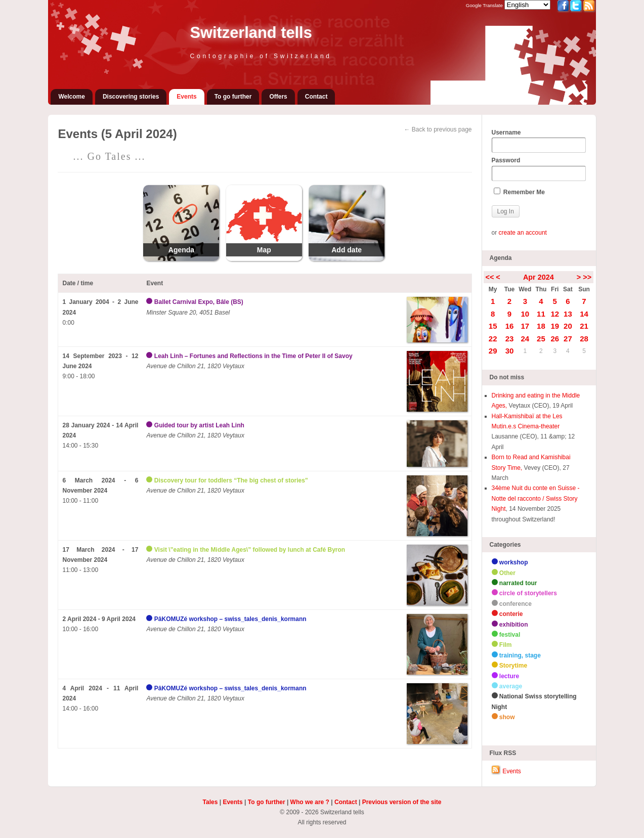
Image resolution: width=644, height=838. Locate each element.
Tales (210, 802)
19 (555, 326)
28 (584, 339)
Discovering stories (131, 97)
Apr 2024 (539, 277)
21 (584, 326)
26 (555, 339)
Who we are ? (310, 802)
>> (587, 277)
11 (541, 314)
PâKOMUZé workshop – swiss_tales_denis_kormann (230, 619)
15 (493, 326)
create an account (523, 233)
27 (568, 339)
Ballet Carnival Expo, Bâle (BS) (199, 302)
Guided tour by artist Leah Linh (199, 425)
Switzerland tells (251, 33)
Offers (278, 97)
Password (539, 169)
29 (493, 351)
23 (510, 339)
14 (584, 314)
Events (186, 97)
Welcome (71, 97)
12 (555, 314)
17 (525, 326)
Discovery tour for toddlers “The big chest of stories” (231, 480)
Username (539, 141)
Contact (316, 97)
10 (525, 314)
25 (541, 339)
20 (568, 326)
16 (510, 326)
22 (493, 339)
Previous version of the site (402, 802)
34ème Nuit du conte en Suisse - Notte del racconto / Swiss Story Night (536, 498)
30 (510, 351)
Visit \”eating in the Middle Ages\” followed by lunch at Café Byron (250, 550)
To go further (233, 97)
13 (568, 314)
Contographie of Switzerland (261, 56)
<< (490, 277)
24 (525, 339)
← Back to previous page (438, 129)
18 (541, 326)
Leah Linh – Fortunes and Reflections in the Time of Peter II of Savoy (253, 356)
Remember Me (519, 192)
